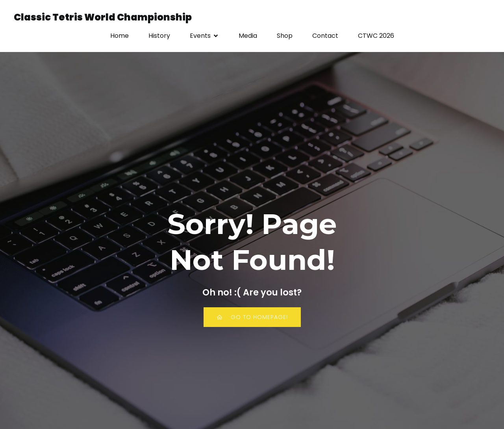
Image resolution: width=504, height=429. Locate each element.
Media (248, 36)
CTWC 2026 (376, 36)
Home (120, 36)
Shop (285, 36)
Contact (325, 36)
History (159, 36)
